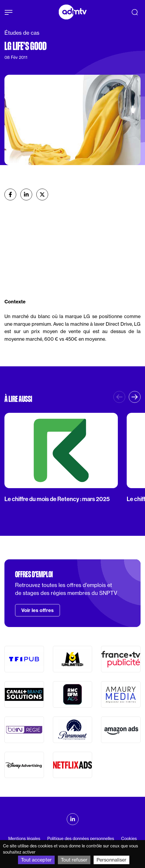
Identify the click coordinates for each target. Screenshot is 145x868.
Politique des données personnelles (81, 839)
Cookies (129, 839)
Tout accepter (36, 860)
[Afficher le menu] (9, 12)
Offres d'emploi (34, 574)
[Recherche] (135, 12)
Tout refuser (74, 860)
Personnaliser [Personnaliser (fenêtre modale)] (111, 860)
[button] (135, 397)
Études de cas (22, 33)
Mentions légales (24, 839)
